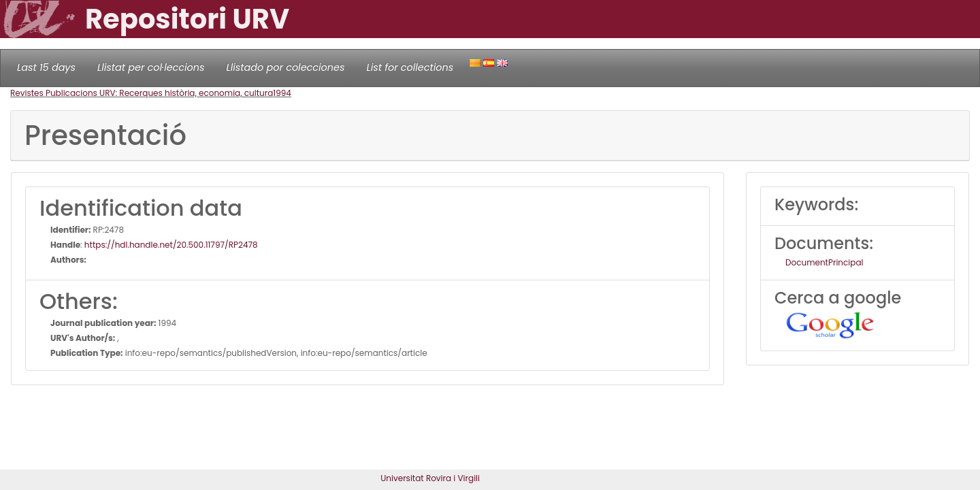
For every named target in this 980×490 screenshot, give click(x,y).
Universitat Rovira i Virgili (430, 478)
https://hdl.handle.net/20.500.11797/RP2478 (171, 245)
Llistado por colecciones (286, 67)
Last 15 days (46, 67)
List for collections (410, 67)
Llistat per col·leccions (151, 67)
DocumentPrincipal (824, 262)
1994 (282, 93)
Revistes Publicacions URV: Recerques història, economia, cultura (142, 93)
